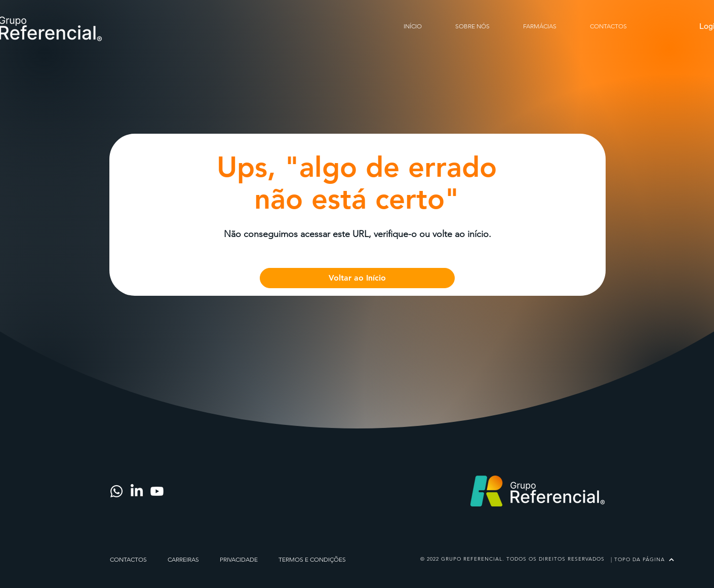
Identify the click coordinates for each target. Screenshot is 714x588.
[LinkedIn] (137, 491)
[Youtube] (157, 491)
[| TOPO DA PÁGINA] (642, 559)
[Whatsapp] (116, 491)
